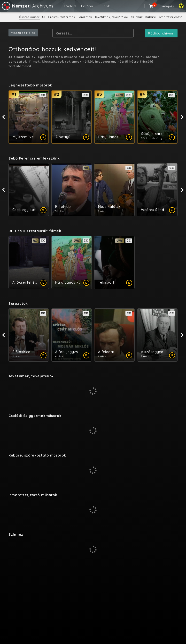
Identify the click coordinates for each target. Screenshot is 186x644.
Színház (137, 17)
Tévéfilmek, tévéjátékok (112, 17)
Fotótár (87, 6)
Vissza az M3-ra (23, 33)
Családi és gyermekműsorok (35, 416)
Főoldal (70, 6)
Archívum (27, 6)
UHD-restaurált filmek (59, 17)
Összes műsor (29, 17)
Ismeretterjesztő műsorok (33, 495)
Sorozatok (85, 17)
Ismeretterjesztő (170, 17)
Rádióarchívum (161, 33)
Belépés (167, 6)
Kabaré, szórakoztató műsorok (37, 455)
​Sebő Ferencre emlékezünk (34, 158)
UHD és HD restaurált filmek (35, 231)
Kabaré (151, 17)
